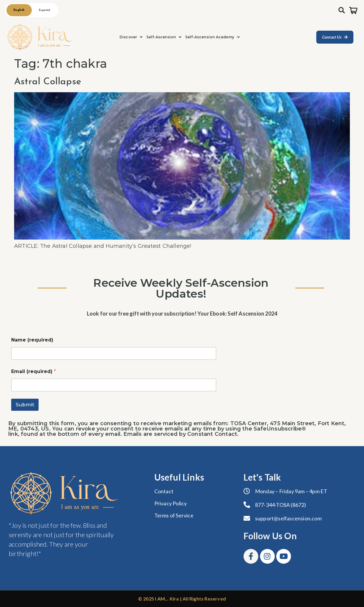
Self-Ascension (164, 37)
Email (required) (34, 371)
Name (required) (32, 340)
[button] (131, 37)
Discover (131, 37)
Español (44, 10)
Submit (25, 405)
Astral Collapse (48, 82)
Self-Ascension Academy (213, 37)
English (19, 10)
